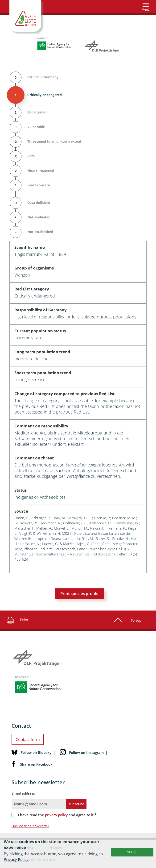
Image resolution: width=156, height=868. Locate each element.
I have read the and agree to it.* (57, 815)
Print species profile (79, 593)
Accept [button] (132, 852)
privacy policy (56, 815)
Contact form (28, 739)
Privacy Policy (16, 859)
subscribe (76, 804)
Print (17, 620)
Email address (23, 793)
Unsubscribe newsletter (30, 826)
